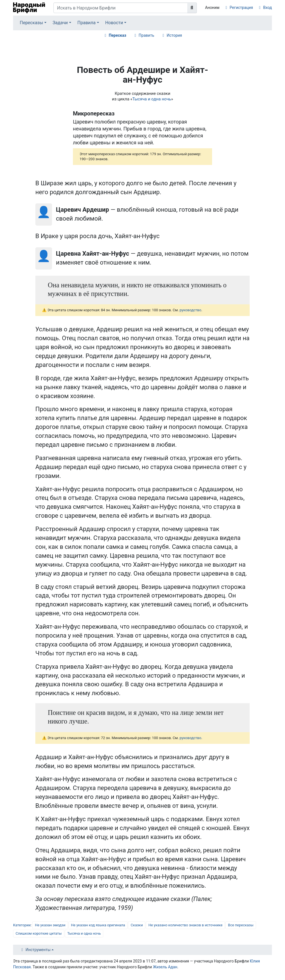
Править (146, 35)
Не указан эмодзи (50, 925)
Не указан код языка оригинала (98, 925)
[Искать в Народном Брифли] (121, 8)
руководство (190, 310)
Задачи (60, 23)
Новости (114, 23)
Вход (268, 8)
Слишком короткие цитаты (39, 933)
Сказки (137, 925)
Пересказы (31, 23)
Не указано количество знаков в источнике (185, 925)
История (174, 35)
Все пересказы (241, 925)
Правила (86, 23)
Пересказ (118, 35)
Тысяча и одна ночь (152, 99)
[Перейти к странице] (192, 8)
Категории (22, 925)
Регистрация (241, 8)
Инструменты (38, 950)
